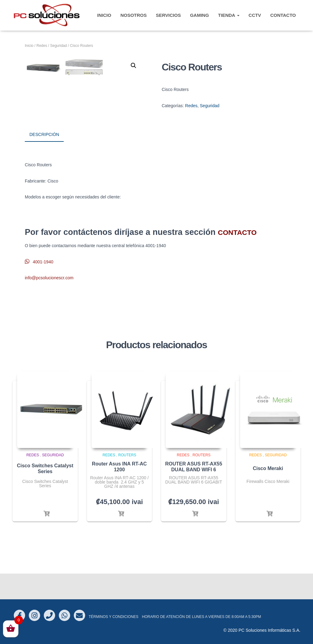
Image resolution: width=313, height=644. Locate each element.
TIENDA (229, 15)
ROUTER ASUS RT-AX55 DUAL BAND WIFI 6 (194, 492)
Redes (42, 46)
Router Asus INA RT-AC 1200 (119, 492)
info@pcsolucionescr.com (49, 304)
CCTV (255, 15)
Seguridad (59, 46)
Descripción (44, 161)
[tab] (49, 162)
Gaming (199, 15)
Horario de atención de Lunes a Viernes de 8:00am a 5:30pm (202, 617)
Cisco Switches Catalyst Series (45, 494)
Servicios (168, 15)
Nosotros (134, 15)
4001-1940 (39, 288)
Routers (127, 481)
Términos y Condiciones (113, 617)
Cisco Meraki (268, 494)
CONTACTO (283, 15)
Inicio (29, 46)
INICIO (104, 15)
